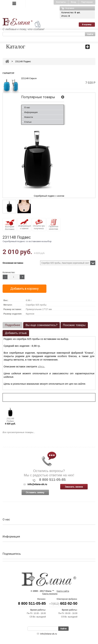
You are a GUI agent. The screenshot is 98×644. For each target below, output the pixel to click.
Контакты (61, 2)
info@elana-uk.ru (49, 634)
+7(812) (63, 604)
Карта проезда (50, 594)
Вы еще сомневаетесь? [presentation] (42, 325)
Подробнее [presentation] (13, 325)
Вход (73, 2)
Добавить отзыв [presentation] (16, 333)
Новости (29, 117)
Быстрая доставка (10, 225)
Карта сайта (63, 591)
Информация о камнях (24, 224)
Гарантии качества (53, 225)
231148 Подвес (10, 420)
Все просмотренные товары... (19, 432)
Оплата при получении (39, 224)
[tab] (13, 325)
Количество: (9, 272)
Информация (31, 112)
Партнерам (87, 2)
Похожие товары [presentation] (74, 325)
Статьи (28, 122)
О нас (27, 108)
